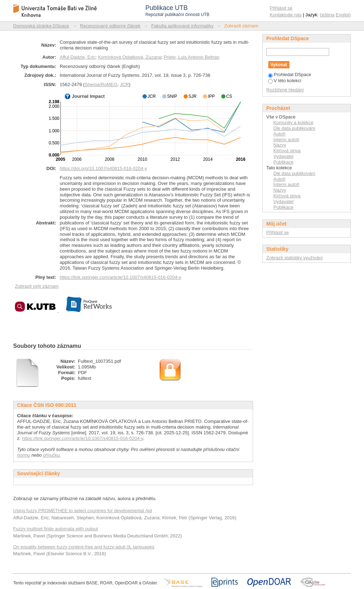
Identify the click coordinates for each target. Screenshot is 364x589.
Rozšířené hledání (285, 90)
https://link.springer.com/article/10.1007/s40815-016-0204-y (121, 277)
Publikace (283, 162)
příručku (51, 455)
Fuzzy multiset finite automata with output (55, 529)
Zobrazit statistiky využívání (295, 258)
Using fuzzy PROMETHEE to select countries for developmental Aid (82, 511)
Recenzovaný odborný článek (110, 26)
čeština (327, 15)
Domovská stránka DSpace (41, 26)
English (343, 15)
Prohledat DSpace (290, 75)
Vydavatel (283, 156)
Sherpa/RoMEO (101, 84)
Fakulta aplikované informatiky (183, 26)
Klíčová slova (287, 151)
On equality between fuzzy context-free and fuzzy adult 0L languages (84, 547)
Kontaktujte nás (286, 15)
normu (24, 455)
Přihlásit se (281, 8)
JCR (124, 84)
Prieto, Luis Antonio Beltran (191, 57)
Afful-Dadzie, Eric (77, 57)
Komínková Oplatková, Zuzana (129, 57)
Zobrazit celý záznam (37, 286)
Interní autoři (286, 140)
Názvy (280, 145)
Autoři (279, 134)
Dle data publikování (294, 128)
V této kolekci (285, 81)
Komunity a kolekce (293, 123)
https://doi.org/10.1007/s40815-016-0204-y (103, 168)
